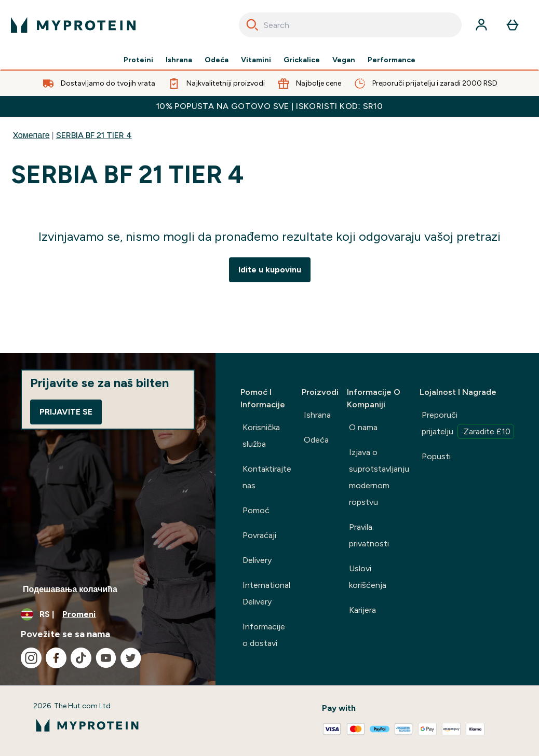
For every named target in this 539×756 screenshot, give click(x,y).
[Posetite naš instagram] (31, 658)
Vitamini (256, 60)
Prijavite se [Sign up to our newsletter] (66, 412)
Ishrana (179, 60)
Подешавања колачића (70, 589)
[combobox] (350, 25)
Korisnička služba (261, 436)
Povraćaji (259, 535)
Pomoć (256, 510)
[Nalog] (481, 25)
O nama (363, 427)
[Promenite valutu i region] (108, 614)
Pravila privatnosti (369, 535)
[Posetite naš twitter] (131, 658)
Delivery (257, 560)
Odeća (217, 60)
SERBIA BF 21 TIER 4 (94, 135)
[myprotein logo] (73, 25)
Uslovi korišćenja (368, 577)
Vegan (344, 60)
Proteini (138, 60)
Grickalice (302, 60)
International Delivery (266, 593)
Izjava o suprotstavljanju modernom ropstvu (379, 477)
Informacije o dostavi (264, 635)
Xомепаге (31, 135)
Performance (392, 60)
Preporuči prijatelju (468, 424)
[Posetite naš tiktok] (81, 658)
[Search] (252, 25)
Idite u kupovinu (270, 270)
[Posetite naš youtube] (106, 658)
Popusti (436, 456)
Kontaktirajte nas (267, 477)
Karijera (362, 610)
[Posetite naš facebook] (56, 658)
